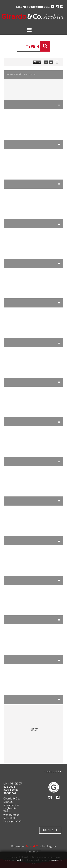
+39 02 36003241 (11, 792)
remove (55, 860)
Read (18, 860)
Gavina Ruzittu (17, 16)
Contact (50, 830)
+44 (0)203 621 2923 (13, 785)
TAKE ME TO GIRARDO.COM (33, 7)
